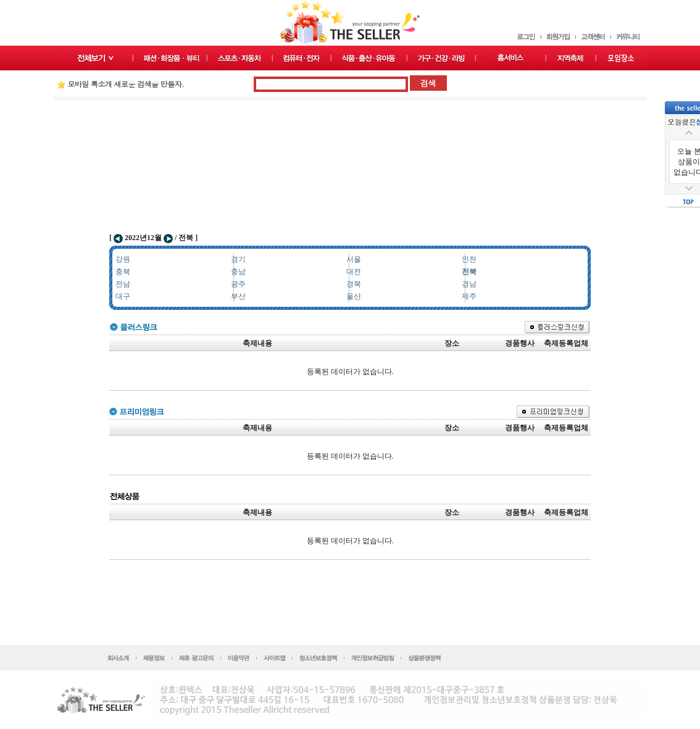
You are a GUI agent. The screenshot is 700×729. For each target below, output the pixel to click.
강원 (123, 259)
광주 (238, 284)
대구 (123, 296)
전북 (469, 272)
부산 (238, 296)
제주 (469, 296)
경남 (469, 284)
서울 (354, 259)
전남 (123, 284)
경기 (238, 259)
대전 (354, 272)
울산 (354, 296)
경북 (354, 284)
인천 (469, 259)
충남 (238, 272)
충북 (123, 272)
